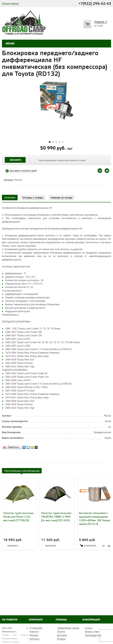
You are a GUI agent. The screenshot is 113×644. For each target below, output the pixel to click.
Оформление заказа (68, 628)
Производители (93, 635)
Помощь (61, 620)
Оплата (61, 632)
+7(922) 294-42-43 (95, 4)
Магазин (34, 635)
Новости (34, 632)
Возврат (61, 639)
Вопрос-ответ (92, 632)
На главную (10, 620)
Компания (36, 620)
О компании (36, 628)
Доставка (62, 635)
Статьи (89, 628)
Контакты (35, 639)
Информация (91, 620)
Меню (10, 44)
